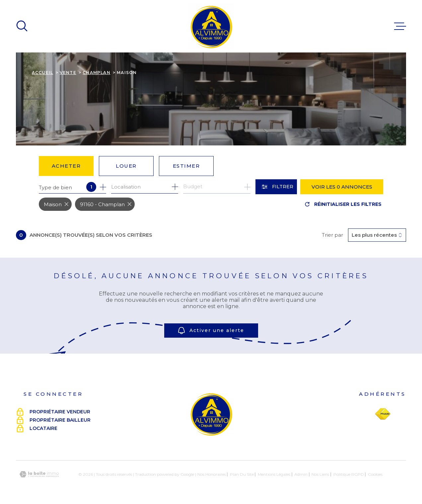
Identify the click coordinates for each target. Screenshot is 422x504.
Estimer (186, 166)
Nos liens (320, 474)
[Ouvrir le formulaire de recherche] (276, 187)
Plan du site (242, 474)
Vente (68, 73)
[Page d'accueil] (211, 26)
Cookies (375, 474)
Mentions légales (274, 474)
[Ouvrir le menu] (400, 26)
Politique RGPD (349, 474)
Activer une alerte (211, 331)
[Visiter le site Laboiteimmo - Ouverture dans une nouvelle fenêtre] (39, 474)
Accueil (42, 73)
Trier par (332, 235)
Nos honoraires (212, 474)
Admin (301, 474)
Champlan (97, 73)
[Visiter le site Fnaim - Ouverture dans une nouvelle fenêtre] (383, 414)
